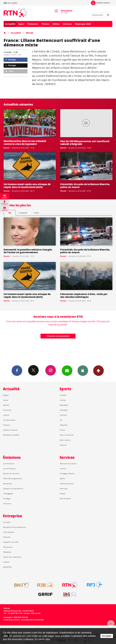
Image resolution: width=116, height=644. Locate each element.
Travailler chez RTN (11, 542)
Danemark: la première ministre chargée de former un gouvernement (28, 251)
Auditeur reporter (10, 430)
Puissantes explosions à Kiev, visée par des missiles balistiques (84, 295)
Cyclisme (63, 415)
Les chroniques (9, 468)
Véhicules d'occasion (68, 464)
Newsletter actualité (11, 435)
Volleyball (64, 410)
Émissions (33, 24)
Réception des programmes (14, 527)
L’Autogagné (8, 494)
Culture (6, 415)
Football (63, 395)
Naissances (8, 484)
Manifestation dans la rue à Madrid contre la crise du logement (25, 142)
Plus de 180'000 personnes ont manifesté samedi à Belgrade (85, 143)
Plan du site (36, 613)
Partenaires (8, 547)
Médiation (7, 552)
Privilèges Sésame (67, 473)
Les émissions (9, 464)
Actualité (10, 24)
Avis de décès (65, 498)
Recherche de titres (11, 473)
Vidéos (56, 24)
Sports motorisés (67, 435)
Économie (7, 410)
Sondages (7, 498)
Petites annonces (67, 484)
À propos (7, 522)
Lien (9, 71)
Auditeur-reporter (100, 3)
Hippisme (64, 425)
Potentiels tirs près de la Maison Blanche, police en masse (85, 186)
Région (6, 395)
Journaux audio (9, 420)
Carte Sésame (9, 532)
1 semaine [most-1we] (23, 213)
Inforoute (64, 489)
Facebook (17, 370)
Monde (30, 33)
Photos (45, 24)
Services (67, 24)
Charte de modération (12, 557)
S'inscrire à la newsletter (58, 336)
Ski (61, 420)
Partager (11, 60)
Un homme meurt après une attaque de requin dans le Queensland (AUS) (27, 186)
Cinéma (63, 468)
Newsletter (8, 567)
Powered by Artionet (12, 620)
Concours (7, 503)
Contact (6, 562)
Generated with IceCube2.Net (32, 620)
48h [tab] (10, 213)
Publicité (7, 537)
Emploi (63, 494)
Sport (21, 24)
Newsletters (67, 370)
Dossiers (7, 425)
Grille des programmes (13, 478)
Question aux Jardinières (13, 489)
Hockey (63, 400)
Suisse (6, 400)
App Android (98, 370)
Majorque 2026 (83, 24)
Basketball (64, 405)
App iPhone (83, 370)
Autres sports (65, 440)
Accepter (107, 636)
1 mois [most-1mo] (36, 213)
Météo (62, 478)
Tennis (62, 430)
